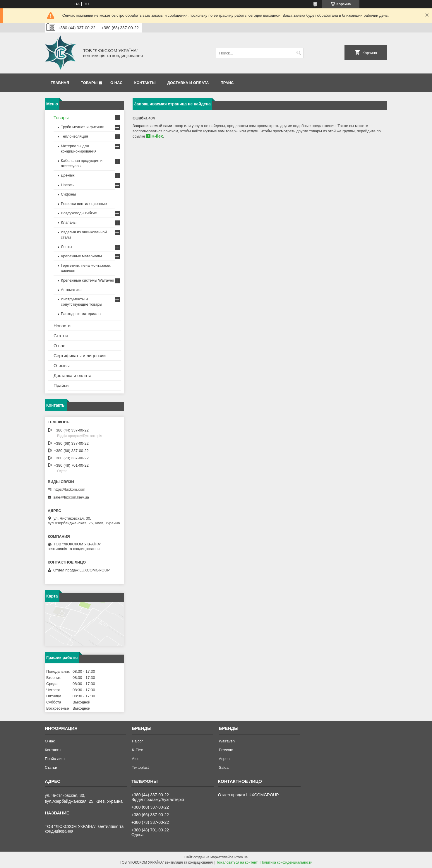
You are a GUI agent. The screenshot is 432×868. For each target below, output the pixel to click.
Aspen (224, 759)
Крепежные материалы (81, 256)
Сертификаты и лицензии (80, 356)
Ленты (66, 247)
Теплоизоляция (74, 136)
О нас (116, 83)
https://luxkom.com (69, 489)
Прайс (227, 83)
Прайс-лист (55, 759)
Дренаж (68, 175)
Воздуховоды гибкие (79, 213)
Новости (62, 326)
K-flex (157, 136)
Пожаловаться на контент (237, 862)
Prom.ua (241, 857)
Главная (60, 83)
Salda (224, 767)
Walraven (227, 741)
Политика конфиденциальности (286, 862)
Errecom (226, 750)
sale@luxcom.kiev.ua (71, 497)
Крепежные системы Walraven (88, 280)
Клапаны (69, 222)
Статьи (61, 336)
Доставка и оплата (188, 83)
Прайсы (61, 385)
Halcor (137, 741)
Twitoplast (140, 767)
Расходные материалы (81, 314)
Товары (89, 83)
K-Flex (137, 750)
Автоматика (71, 290)
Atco (136, 759)
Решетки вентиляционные (84, 204)
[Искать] (299, 53)
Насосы (68, 185)
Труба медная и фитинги (83, 127)
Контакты (145, 83)
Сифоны (68, 194)
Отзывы (62, 365)
